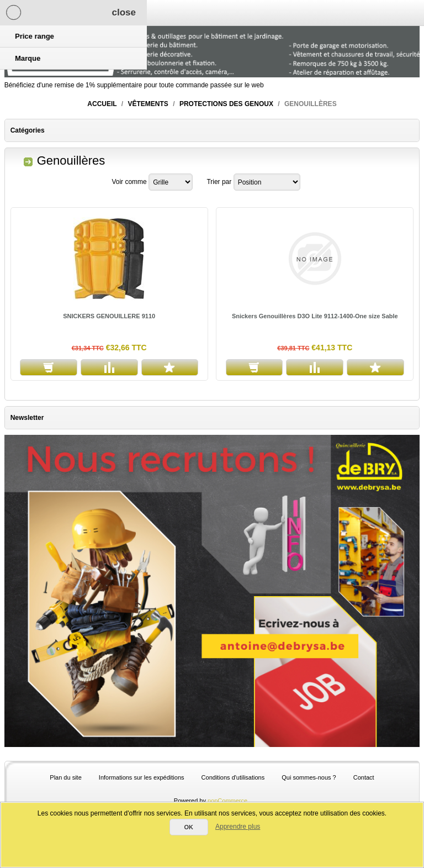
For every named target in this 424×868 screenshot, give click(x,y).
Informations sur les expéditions (142, 777)
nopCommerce (227, 801)
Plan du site (65, 777)
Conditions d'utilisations (233, 777)
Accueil (102, 104)
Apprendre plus (238, 827)
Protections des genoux (226, 104)
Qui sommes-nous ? (309, 777)
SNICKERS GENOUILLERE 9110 (109, 316)
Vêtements (148, 104)
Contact (364, 777)
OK (189, 827)
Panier (132, 13)
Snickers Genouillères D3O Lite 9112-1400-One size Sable (315, 316)
